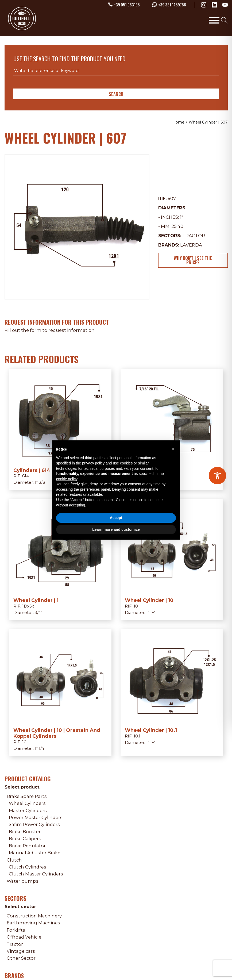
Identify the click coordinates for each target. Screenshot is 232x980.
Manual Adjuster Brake (35, 853)
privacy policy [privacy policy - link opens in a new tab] (93, 463)
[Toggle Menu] (214, 20)
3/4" (38, 613)
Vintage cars (21, 951)
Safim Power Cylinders (34, 824)
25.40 (177, 226)
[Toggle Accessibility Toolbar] (217, 476)
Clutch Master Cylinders (36, 874)
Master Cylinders (28, 810)
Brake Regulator (27, 846)
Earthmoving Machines (33, 923)
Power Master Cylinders (36, 817)
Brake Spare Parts (27, 796)
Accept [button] (116, 518)
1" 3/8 (40, 482)
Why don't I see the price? (193, 260)
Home (178, 122)
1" (181, 217)
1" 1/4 (151, 613)
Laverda (191, 245)
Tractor (194, 236)
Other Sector (21, 958)
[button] (173, 449)
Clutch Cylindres (28, 867)
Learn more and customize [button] (116, 529)
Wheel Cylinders (27, 803)
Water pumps (23, 881)
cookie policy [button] (67, 479)
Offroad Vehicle (24, 937)
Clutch (14, 860)
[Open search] (224, 20)
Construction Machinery (34, 916)
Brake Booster (25, 832)
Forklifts (16, 930)
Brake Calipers (25, 839)
